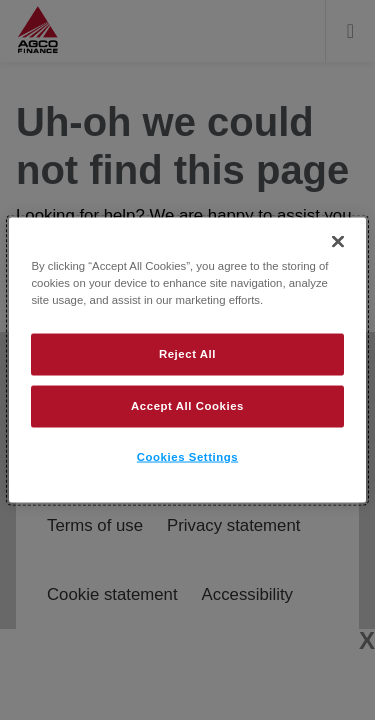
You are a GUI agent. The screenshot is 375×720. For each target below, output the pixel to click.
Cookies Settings (187, 457)
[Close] (338, 242)
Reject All (187, 354)
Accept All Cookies (187, 406)
